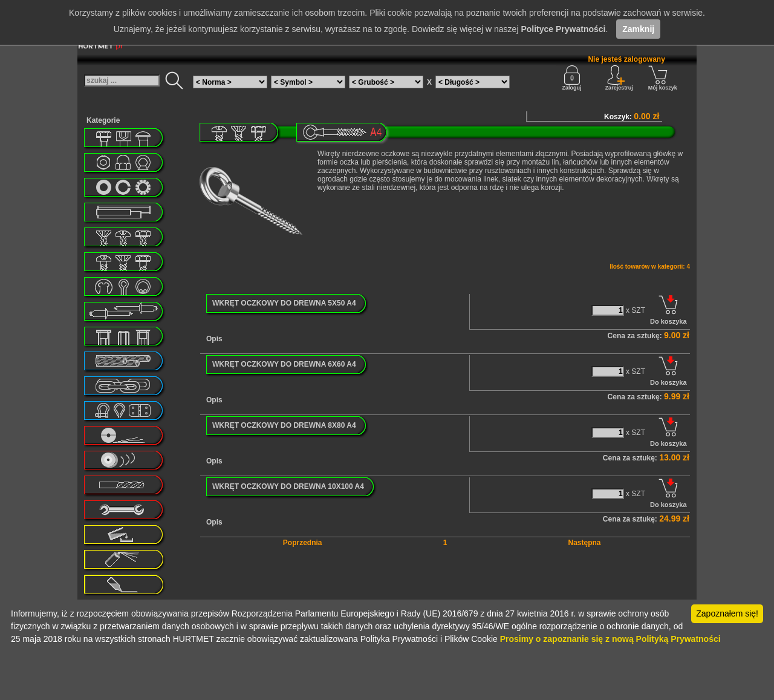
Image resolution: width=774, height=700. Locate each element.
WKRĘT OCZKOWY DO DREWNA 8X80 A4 (284, 425)
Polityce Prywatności (563, 29)
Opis (214, 339)
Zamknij (638, 29)
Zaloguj (572, 78)
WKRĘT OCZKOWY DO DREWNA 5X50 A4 (284, 303)
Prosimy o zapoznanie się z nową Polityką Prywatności (610, 639)
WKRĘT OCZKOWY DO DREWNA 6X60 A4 (284, 364)
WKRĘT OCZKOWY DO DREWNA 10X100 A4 (288, 486)
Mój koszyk (663, 78)
